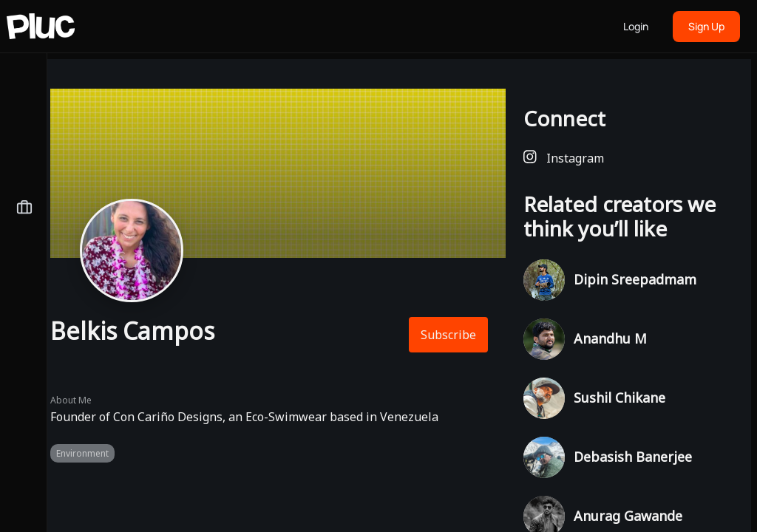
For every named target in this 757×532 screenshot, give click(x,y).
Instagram (564, 158)
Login (636, 26)
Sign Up (706, 26)
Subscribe (448, 335)
